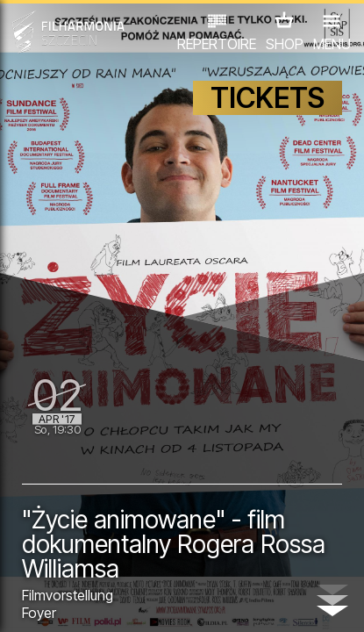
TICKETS (268, 98)
